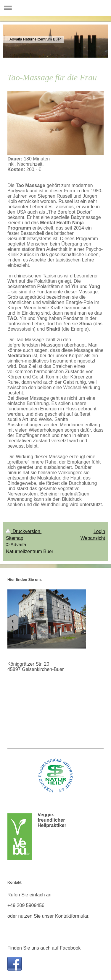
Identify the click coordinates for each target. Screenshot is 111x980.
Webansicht (93, 538)
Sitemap (15, 538)
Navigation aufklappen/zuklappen (55, 8)
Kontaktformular (72, 916)
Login (99, 531)
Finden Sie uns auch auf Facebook (44, 948)
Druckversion (24, 531)
